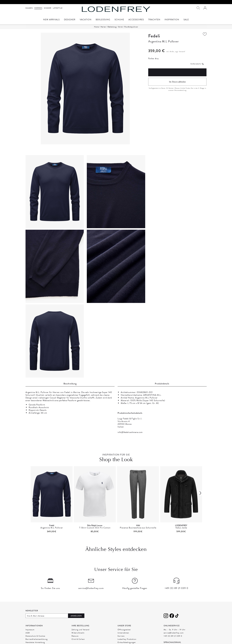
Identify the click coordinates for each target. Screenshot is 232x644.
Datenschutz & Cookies (35, 636)
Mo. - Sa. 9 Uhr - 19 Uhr (174, 630)
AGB (28, 633)
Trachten (154, 20)
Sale (186, 20)
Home (96, 27)
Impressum (30, 630)
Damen (29, 8)
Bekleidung (103, 20)
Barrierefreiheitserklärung (37, 639)
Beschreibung (70, 384)
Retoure (75, 636)
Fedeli (154, 36)
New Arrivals (51, 20)
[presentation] (116, 500)
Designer (70, 20)
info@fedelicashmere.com (130, 432)
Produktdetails (162, 384)
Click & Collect (78, 639)
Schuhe (119, 20)
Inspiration (172, 20)
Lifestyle (58, 8)
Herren (38, 8)
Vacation (86, 20)
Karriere (121, 636)
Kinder (48, 8)
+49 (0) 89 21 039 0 (173, 636)
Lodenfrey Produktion (127, 639)
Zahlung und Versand (80, 630)
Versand (182, 52)
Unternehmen (123, 633)
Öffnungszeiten (124, 630)
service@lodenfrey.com (174, 633)
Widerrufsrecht (78, 633)
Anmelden (76, 616)
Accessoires (136, 20)
